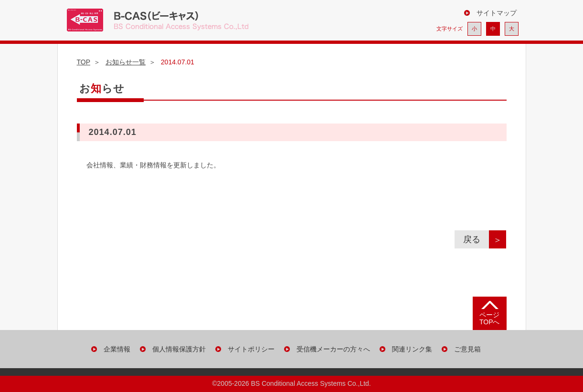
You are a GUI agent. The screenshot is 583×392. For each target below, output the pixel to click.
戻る (476, 239)
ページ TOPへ (490, 318)
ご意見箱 (467, 349)
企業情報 (117, 349)
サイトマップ (497, 13)
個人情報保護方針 (179, 349)
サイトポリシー (251, 349)
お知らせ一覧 (126, 62)
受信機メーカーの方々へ (333, 349)
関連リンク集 (412, 349)
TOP (84, 62)
